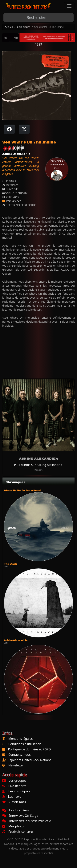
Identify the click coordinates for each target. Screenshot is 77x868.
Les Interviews (16, 810)
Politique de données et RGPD (29, 749)
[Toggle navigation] (69, 6)
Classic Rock (14, 802)
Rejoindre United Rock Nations (29, 760)
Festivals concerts (18, 832)
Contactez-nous (20, 755)
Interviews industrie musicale (27, 821)
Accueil (9, 27)
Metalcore (38, 470)
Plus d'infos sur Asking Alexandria (38, 465)
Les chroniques (16, 791)
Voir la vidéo (12, 201)
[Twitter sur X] (24, 129)
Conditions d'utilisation (25, 744)
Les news (12, 797)
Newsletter (16, 765)
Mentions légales (21, 739)
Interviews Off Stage (20, 816)
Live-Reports (14, 786)
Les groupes (14, 781)
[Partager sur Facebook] (9, 129)
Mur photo (13, 826)
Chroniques (24, 27)
